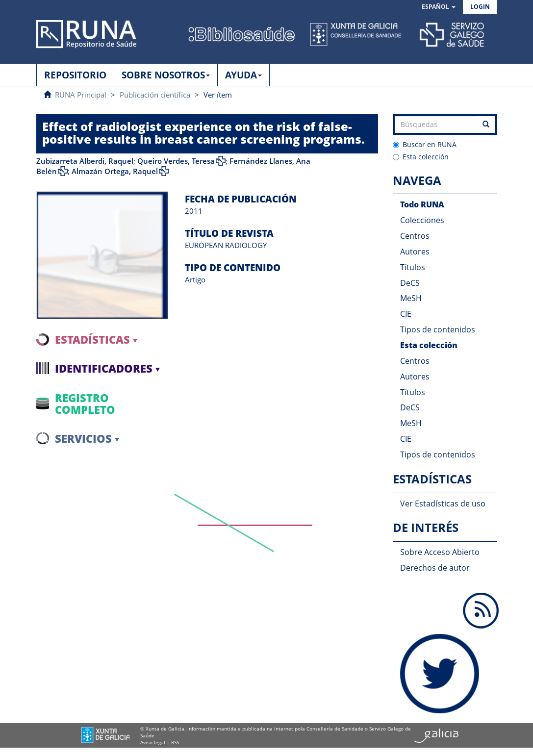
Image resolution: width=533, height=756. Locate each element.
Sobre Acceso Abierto (440, 552)
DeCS (410, 283)
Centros (415, 236)
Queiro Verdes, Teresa (176, 161)
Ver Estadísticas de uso (443, 504)
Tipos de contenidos (438, 329)
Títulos (413, 267)
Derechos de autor (435, 568)
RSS (175, 742)
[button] (439, 7)
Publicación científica (155, 95)
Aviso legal (153, 742)
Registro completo (85, 403)
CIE (406, 314)
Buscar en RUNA (425, 144)
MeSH (411, 298)
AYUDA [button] (243, 75)
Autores (415, 252)
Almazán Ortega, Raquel (115, 171)
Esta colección (421, 157)
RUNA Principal (81, 95)
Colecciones (422, 220)
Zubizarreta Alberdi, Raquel (85, 161)
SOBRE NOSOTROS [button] (166, 75)
